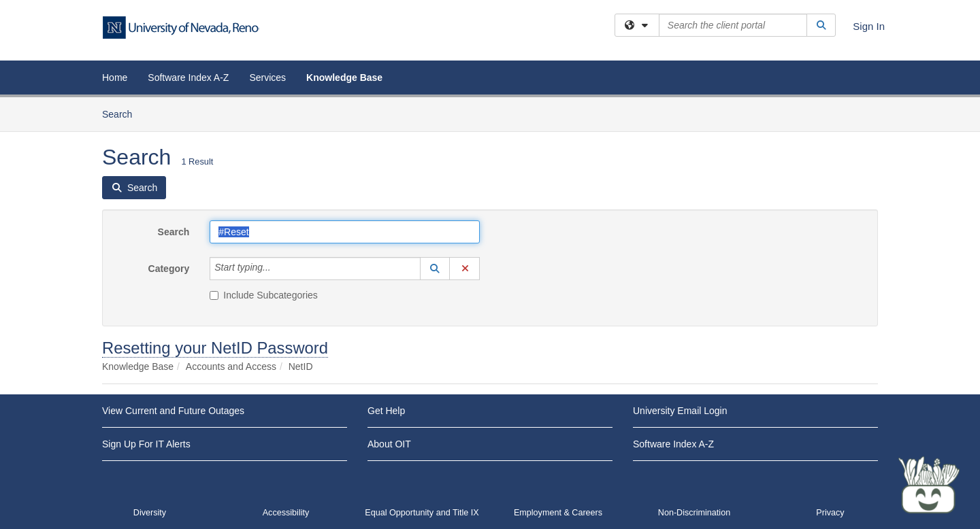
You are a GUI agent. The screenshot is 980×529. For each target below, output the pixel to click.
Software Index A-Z (188, 78)
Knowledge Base (344, 78)
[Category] (278, 269)
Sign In (869, 26)
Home (115, 78)
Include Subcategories (264, 295)
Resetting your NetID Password (215, 348)
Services (267, 78)
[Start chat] (929, 485)
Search (122, 113)
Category (169, 269)
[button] (435, 269)
